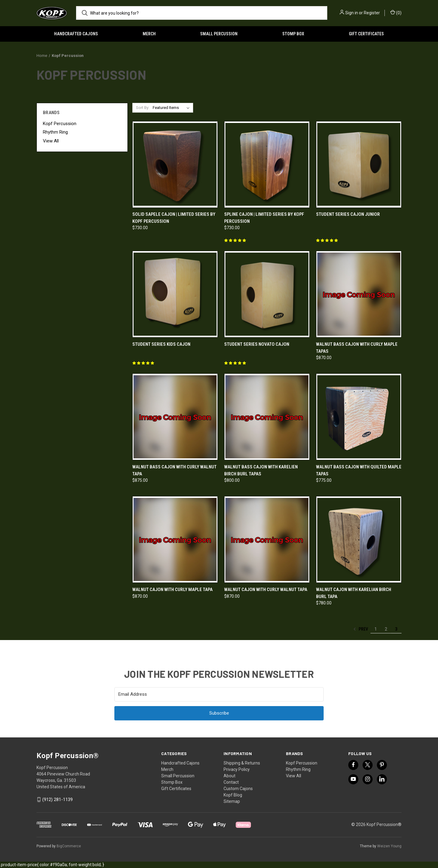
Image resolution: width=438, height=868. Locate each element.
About (229, 776)
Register (372, 13)
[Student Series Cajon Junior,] (359, 164)
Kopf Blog (233, 795)
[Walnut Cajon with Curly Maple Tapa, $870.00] (175, 539)
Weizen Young (389, 846)
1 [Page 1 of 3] (376, 629)
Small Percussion (219, 34)
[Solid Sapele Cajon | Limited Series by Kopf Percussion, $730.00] (175, 164)
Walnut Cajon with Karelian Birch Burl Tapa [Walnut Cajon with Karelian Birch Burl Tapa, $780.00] (354, 593)
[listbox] (172, 108)
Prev (361, 629)
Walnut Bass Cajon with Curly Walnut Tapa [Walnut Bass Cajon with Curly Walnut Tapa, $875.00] (174, 470)
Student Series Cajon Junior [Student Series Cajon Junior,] (348, 214)
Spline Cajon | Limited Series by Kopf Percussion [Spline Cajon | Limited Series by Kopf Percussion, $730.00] (264, 218)
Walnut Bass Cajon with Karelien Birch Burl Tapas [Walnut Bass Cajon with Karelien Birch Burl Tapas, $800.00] (261, 470)
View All (51, 141)
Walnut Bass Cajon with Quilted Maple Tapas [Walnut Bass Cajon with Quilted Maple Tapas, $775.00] (359, 470)
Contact (231, 782)
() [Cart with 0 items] (396, 12)
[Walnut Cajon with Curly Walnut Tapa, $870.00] (267, 539)
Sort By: (143, 108)
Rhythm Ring (55, 132)
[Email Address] (219, 694)
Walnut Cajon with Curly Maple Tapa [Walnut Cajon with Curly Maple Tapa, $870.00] (172, 590)
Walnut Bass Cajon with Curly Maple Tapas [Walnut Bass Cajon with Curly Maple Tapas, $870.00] (357, 348)
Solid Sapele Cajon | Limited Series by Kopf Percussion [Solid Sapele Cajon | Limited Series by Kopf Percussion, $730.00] (174, 218)
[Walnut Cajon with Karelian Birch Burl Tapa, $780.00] (359, 539)
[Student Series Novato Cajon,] (267, 294)
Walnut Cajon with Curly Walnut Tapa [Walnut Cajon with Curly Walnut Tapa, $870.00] (266, 590)
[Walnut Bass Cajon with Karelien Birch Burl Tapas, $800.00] (267, 417)
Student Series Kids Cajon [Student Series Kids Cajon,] (161, 344)
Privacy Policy (237, 769)
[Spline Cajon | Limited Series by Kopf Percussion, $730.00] (267, 164)
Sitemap (232, 801)
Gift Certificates (366, 34)
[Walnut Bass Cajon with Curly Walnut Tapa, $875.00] (175, 417)
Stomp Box (293, 34)
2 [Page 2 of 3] (386, 629)
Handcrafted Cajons (76, 34)
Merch (149, 34)
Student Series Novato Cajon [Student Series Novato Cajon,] (257, 344)
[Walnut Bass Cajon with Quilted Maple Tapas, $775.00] (359, 417)
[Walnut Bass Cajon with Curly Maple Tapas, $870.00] (359, 294)
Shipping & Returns (242, 763)
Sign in (352, 13)
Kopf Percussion (60, 124)
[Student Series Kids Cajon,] (175, 294)
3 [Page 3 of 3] (396, 629)
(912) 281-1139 (57, 800)
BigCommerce (69, 846)
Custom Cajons (238, 789)
